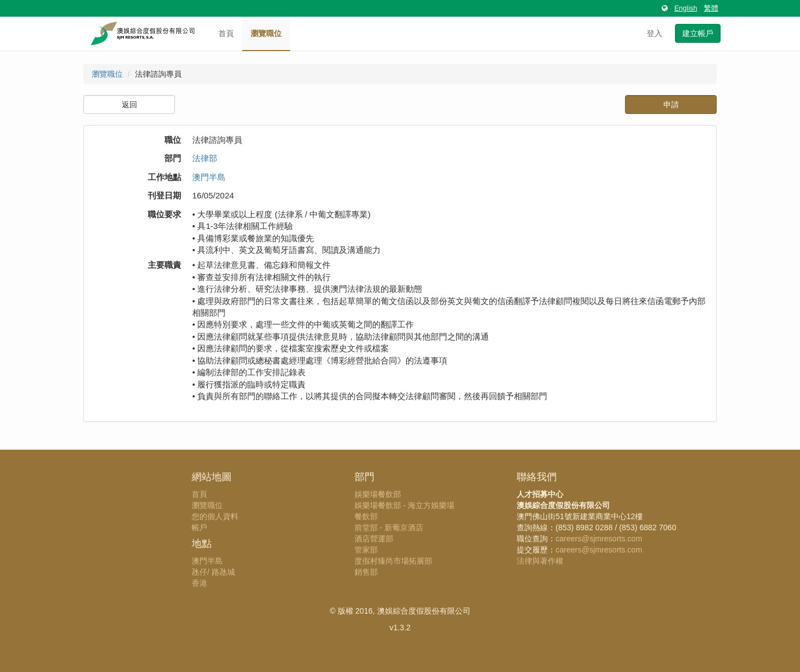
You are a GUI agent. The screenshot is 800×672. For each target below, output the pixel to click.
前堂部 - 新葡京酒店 (389, 527)
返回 (129, 104)
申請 (671, 104)
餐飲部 (366, 516)
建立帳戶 (698, 33)
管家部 (366, 550)
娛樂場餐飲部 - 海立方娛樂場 (404, 505)
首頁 (226, 33)
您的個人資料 (215, 516)
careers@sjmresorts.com (599, 539)
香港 (199, 583)
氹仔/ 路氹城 (213, 572)
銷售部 (366, 572)
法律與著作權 (540, 561)
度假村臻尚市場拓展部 (393, 561)
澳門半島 (209, 177)
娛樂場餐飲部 (378, 494)
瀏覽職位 (266, 33)
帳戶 (199, 527)
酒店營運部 (374, 539)
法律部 (205, 158)
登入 (654, 33)
